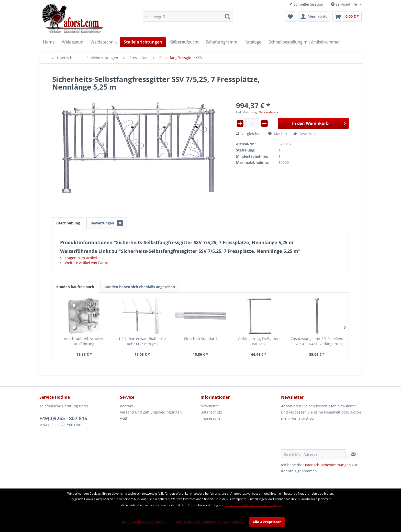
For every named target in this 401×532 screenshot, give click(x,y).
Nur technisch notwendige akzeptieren (210, 522)
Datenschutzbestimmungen (327, 465)
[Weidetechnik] (104, 42)
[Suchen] (228, 17)
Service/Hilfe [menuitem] (344, 4)
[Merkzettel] (290, 17)
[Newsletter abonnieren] (353, 454)
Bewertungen (107, 223)
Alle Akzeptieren (267, 522)
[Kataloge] (253, 42)
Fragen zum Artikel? (79, 258)
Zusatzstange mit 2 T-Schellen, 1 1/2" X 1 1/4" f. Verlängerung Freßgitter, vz (317, 341)
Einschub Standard (201, 339)
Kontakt (126, 406)
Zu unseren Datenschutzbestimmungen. (254, 505)
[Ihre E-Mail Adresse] (313, 454)
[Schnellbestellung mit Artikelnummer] (304, 42)
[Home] (49, 42)
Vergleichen (249, 134)
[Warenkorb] (347, 17)
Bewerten (305, 134)
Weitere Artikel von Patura (85, 263)
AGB (124, 418)
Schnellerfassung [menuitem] (306, 4)
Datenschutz (211, 412)
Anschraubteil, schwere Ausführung (84, 341)
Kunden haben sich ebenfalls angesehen (140, 287)
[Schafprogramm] (222, 42)
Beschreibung (68, 223)
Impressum (210, 418)
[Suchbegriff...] (188, 17)
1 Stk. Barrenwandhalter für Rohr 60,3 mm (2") (142, 341)
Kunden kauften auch (75, 287)
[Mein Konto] (314, 17)
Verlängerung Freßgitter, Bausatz (259, 341)
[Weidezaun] (73, 42)
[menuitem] (188, 17)
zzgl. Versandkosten (266, 112)
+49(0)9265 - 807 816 (63, 418)
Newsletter (210, 406)
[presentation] (320, 437)
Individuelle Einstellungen (144, 522)
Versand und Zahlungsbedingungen (151, 412)
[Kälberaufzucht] (184, 42)
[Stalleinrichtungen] (143, 42)
